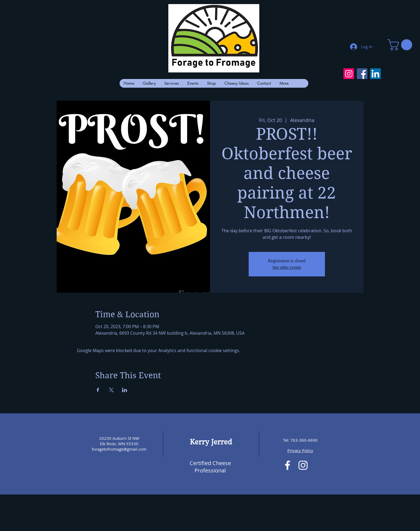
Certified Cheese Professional (210, 467)
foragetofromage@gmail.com (119, 449)
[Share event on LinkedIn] (125, 390)
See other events (287, 267)
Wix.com (268, 511)
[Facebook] (362, 74)
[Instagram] (349, 74)
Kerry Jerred (211, 442)
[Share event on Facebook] (98, 390)
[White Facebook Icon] (287, 465)
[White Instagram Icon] (303, 465)
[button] (401, 45)
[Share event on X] (111, 390)
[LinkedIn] (375, 74)
